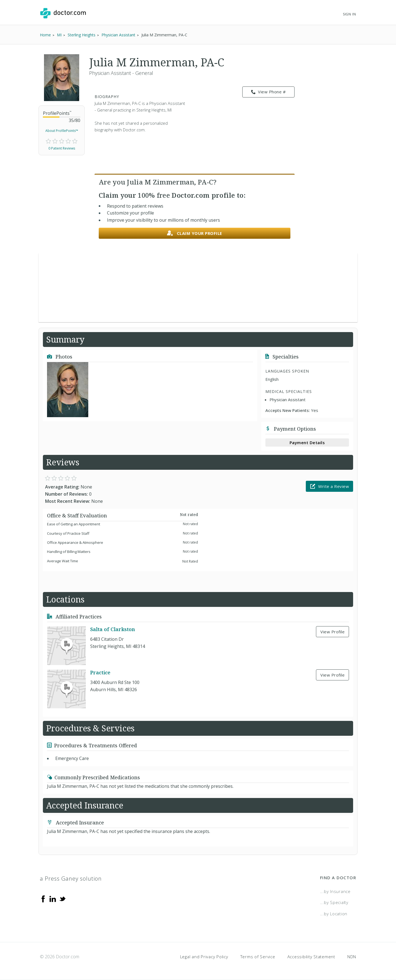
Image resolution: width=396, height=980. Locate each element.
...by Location (334, 914)
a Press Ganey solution (71, 879)
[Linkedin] (53, 898)
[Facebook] (43, 898)
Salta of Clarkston (113, 629)
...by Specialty (334, 902)
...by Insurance (335, 891)
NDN (352, 957)
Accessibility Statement (311, 957)
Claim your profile (195, 233)
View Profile (332, 632)
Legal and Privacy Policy (204, 957)
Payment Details (307, 443)
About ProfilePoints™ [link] (62, 131)
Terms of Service (258, 957)
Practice (100, 672)
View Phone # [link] (269, 92)
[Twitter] (62, 898)
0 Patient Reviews (62, 148)
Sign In (350, 14)
